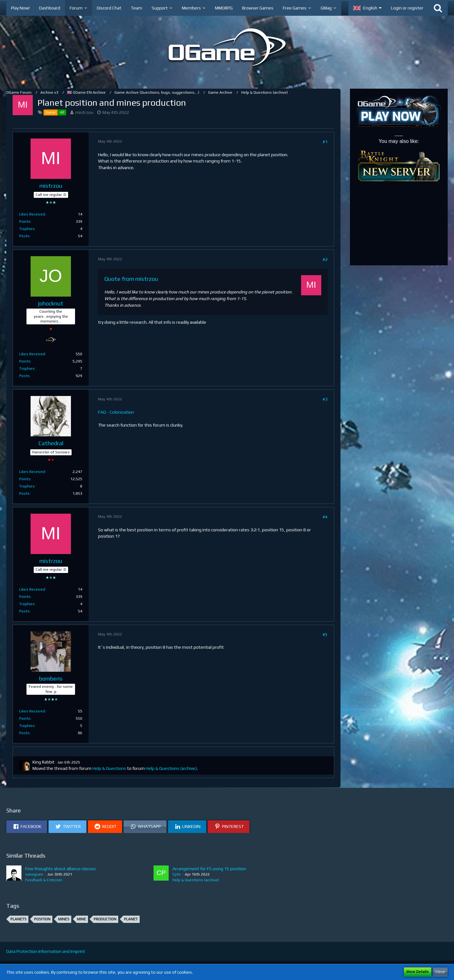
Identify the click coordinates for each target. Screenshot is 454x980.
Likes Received (32, 214)
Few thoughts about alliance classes (61, 869)
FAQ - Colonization (116, 412)
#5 (325, 635)
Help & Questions (109, 768)
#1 (325, 142)
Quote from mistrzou (131, 279)
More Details (418, 972)
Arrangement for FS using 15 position (209, 869)
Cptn (177, 874)
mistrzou (84, 112)
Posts (24, 236)
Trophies (27, 229)
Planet (131, 919)
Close (440, 972)
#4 (325, 517)
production (105, 919)
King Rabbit (44, 762)
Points (25, 221)
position (42, 919)
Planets (18, 919)
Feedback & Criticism (44, 880)
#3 (325, 399)
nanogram (34, 874)
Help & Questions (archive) (171, 768)
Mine (81, 919)
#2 (325, 259)
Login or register (407, 8)
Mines (64, 919)
